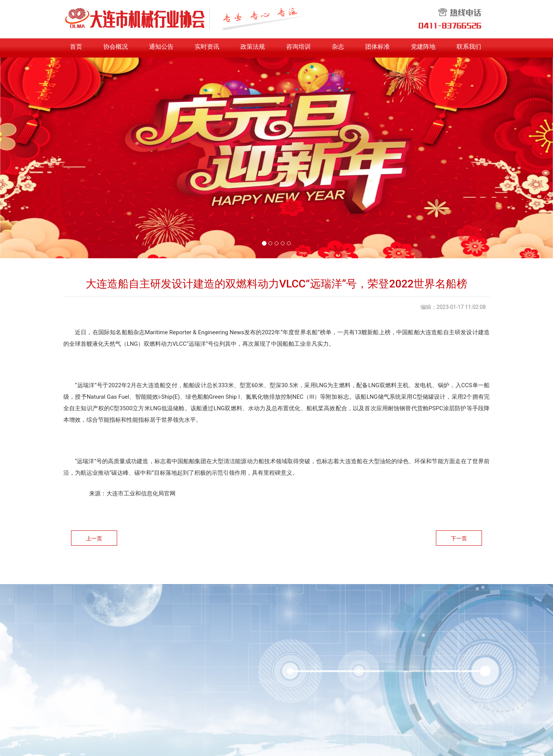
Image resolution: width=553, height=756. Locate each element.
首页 (76, 47)
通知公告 (161, 47)
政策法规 (253, 47)
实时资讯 (207, 47)
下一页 (459, 538)
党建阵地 (423, 47)
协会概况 (116, 47)
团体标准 (377, 47)
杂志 (338, 47)
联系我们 (469, 47)
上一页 (94, 538)
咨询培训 (298, 47)
